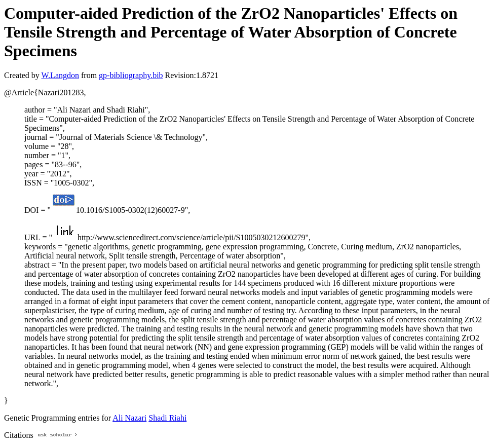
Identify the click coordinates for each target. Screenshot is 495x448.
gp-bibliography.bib (131, 75)
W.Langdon (60, 75)
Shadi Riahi (167, 418)
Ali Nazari (129, 418)
